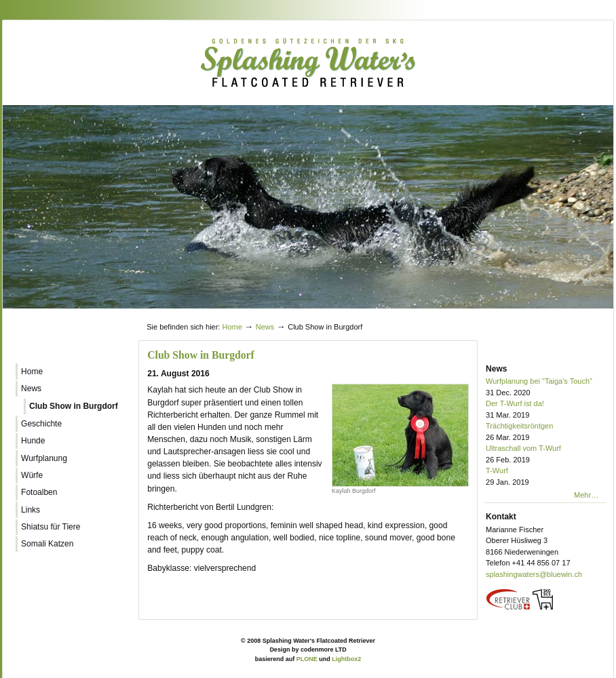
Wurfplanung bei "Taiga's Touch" (546, 387)
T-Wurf (546, 477)
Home (232, 327)
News (265, 327)
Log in (581, 314)
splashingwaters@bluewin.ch (534, 574)
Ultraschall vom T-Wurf (546, 455)
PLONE (307, 659)
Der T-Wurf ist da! (546, 410)
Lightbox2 (346, 659)
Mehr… (586, 495)
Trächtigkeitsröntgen (546, 432)
